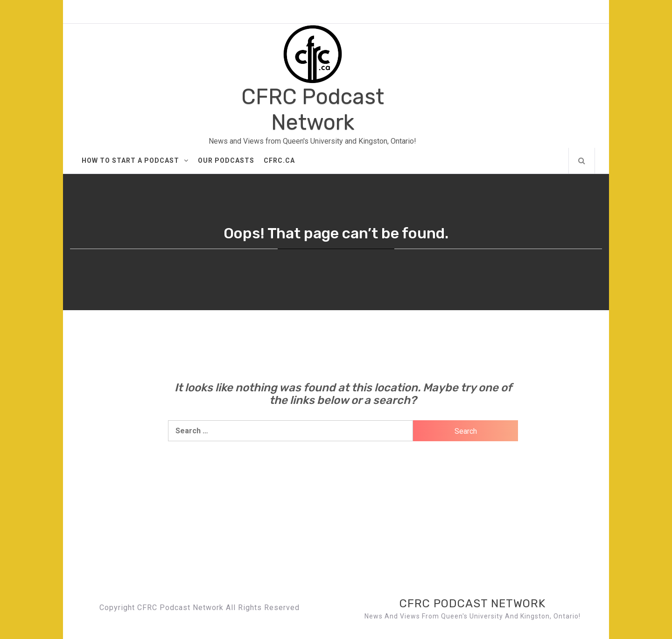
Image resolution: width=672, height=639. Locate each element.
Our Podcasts (226, 160)
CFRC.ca (279, 160)
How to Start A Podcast (135, 160)
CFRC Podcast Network (313, 110)
